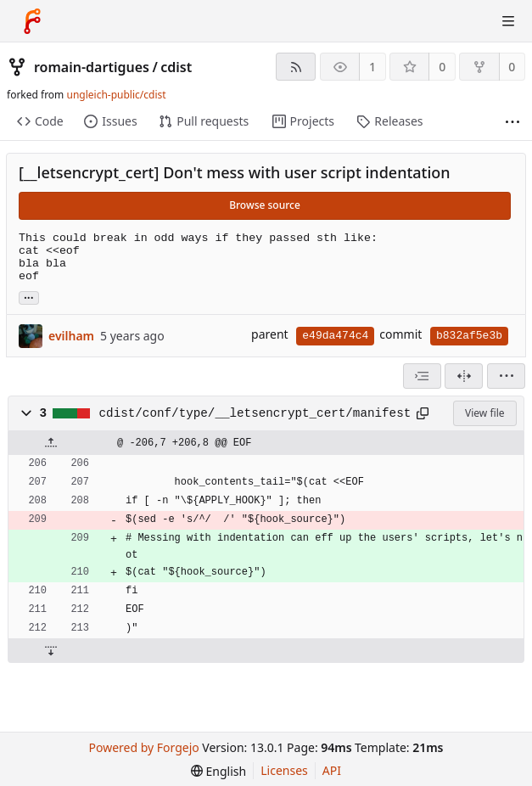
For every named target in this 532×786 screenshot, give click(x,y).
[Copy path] (423, 413)
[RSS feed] (296, 67)
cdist (176, 67)
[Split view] (464, 376)
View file (484, 413)
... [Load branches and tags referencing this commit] (29, 297)
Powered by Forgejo (144, 747)
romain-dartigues (92, 67)
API (332, 770)
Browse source (265, 205)
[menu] (506, 376)
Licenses (284, 770)
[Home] (32, 21)
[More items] (512, 122)
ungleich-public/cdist (116, 95)
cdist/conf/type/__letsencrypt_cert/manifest (255, 413)
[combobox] (422, 376)
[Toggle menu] (508, 21)
